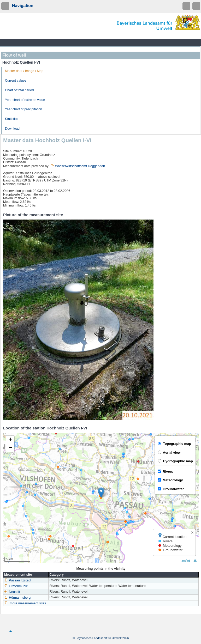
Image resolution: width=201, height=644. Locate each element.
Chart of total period (19, 90)
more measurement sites (28, 603)
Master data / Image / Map (24, 71)
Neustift (12, 592)
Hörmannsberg (17, 598)
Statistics (11, 119)
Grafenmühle (16, 586)
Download (12, 129)
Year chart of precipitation (23, 109)
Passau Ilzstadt (18, 580)
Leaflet (185, 561)
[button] (101, 493)
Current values (16, 81)
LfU (195, 561)
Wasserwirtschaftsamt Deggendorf (80, 166)
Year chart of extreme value (25, 100)
